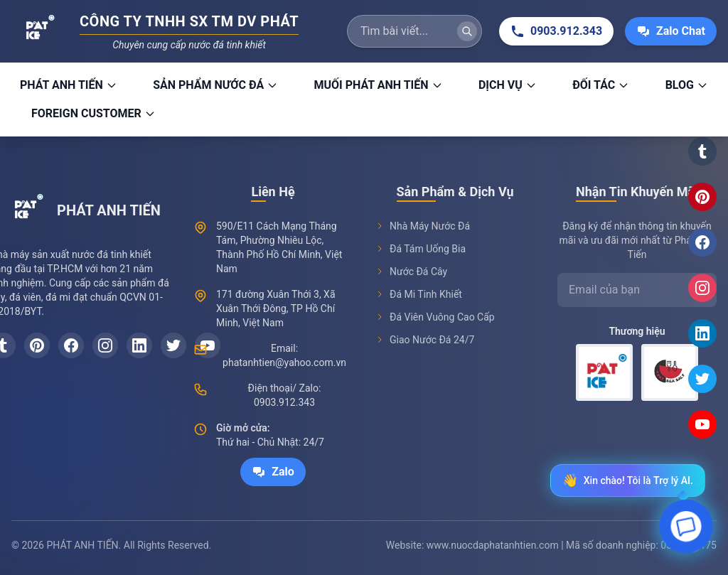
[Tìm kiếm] (467, 31)
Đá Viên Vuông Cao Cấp (435, 317)
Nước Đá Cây (411, 272)
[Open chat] (686, 531)
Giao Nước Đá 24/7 (425, 340)
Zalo (273, 472)
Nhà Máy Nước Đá (423, 226)
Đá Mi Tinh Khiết (419, 294)
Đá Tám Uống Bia (421, 249)
